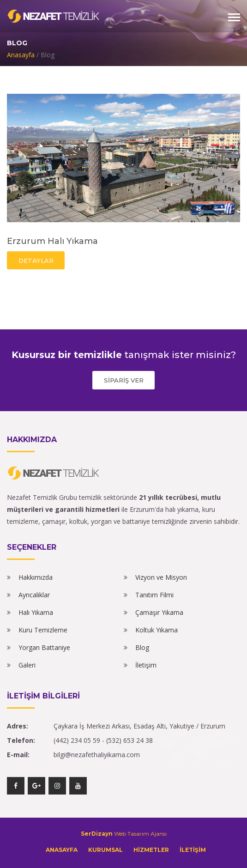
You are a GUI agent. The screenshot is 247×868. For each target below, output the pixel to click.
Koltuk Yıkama (157, 630)
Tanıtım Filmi (154, 595)
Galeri (27, 665)
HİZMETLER (151, 850)
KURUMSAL (105, 850)
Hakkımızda (36, 577)
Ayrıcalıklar (34, 595)
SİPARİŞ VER (124, 380)
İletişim (146, 665)
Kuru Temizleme (43, 630)
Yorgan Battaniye (44, 647)
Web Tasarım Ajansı (124, 834)
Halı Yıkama (36, 612)
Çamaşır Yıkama (159, 612)
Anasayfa (21, 55)
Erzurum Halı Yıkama (52, 241)
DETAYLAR (36, 261)
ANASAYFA (62, 850)
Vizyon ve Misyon (161, 577)
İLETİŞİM (193, 850)
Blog (142, 647)
